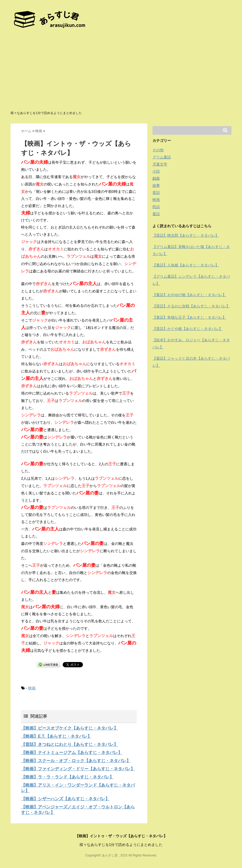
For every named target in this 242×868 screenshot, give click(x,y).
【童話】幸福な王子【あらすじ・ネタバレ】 (189, 317)
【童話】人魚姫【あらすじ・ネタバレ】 (186, 265)
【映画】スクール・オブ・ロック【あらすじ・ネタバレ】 (76, 761)
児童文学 (160, 164)
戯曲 (156, 178)
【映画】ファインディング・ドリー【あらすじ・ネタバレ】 (78, 769)
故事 (156, 185)
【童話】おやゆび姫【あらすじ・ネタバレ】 (189, 295)
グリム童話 (162, 157)
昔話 (156, 193)
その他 (158, 150)
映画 (32, 688)
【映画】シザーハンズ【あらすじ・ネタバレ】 (65, 799)
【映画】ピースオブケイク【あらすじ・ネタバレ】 (70, 728)
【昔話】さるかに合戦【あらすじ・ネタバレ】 (191, 306)
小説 (156, 171)
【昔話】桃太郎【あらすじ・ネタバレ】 (186, 235)
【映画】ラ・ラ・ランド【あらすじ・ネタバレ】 (67, 777)
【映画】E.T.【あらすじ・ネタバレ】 (56, 736)
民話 (156, 207)
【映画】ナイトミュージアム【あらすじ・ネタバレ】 (72, 753)
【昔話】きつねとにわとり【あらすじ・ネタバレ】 (70, 744)
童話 (156, 214)
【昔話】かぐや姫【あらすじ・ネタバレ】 (187, 329)
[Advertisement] (121, 71)
